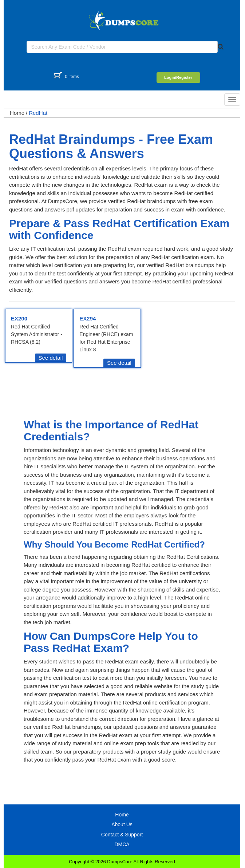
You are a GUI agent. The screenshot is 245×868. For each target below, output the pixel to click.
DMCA (122, 844)
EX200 (19, 318)
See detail (51, 358)
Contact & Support (122, 835)
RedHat (38, 113)
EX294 (88, 318)
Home (17, 113)
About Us (122, 824)
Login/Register (178, 77)
